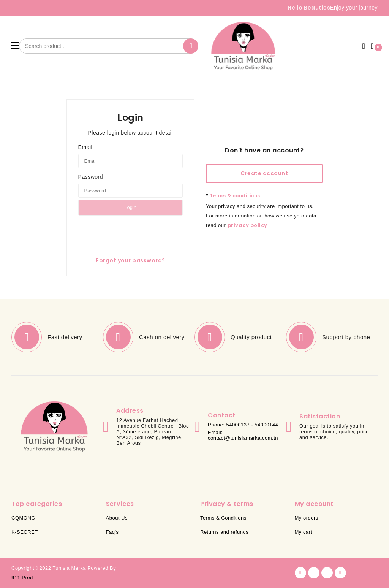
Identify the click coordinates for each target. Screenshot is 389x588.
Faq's (112, 532)
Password (91, 177)
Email (85, 147)
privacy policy (247, 225)
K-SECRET (25, 532)
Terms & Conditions (223, 518)
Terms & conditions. (234, 196)
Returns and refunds (224, 532)
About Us (117, 518)
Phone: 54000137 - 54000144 (243, 425)
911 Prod (22, 578)
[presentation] (136, 232)
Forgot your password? (130, 260)
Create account (264, 173)
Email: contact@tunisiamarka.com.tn (243, 435)
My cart (304, 532)
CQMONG (23, 518)
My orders (307, 518)
